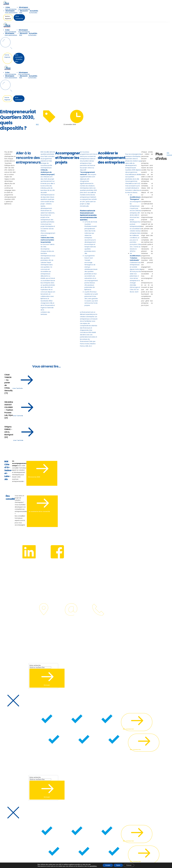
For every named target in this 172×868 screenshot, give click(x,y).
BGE (37, 124)
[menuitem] (11, 8)
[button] (33, 651)
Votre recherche (35, 665)
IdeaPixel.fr (4, 631)
